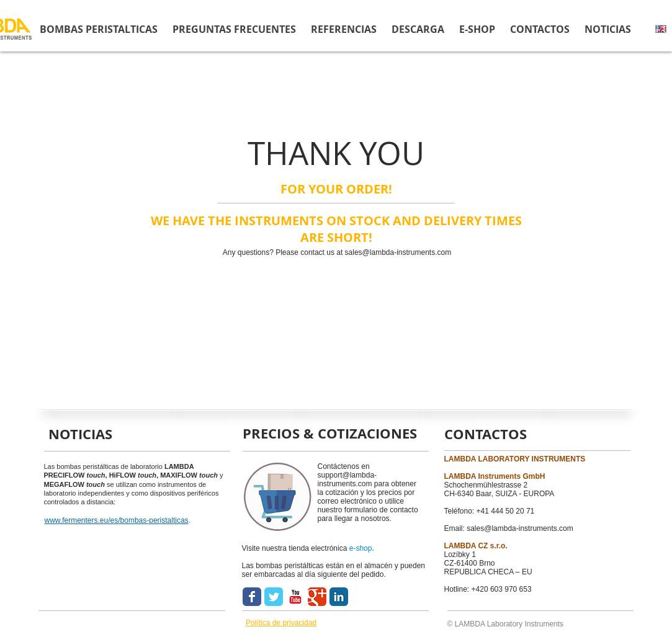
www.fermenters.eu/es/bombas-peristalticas (117, 520)
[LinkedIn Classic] (339, 597)
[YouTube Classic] (295, 597)
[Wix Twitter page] (274, 597)
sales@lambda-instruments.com (398, 252)
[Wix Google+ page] (317, 597)
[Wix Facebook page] (252, 597)
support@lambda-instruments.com (347, 479)
